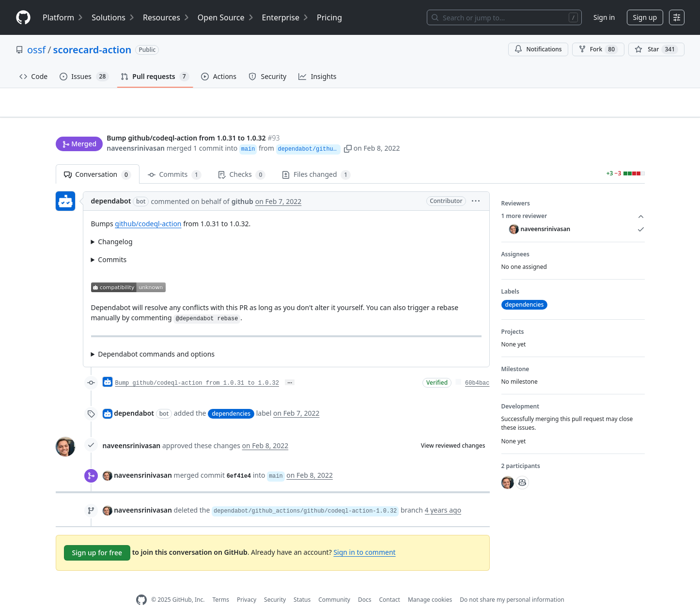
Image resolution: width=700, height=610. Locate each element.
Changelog (115, 227)
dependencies (231, 399)
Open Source (226, 17)
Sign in (604, 17)
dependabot (111, 186)
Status (302, 585)
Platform (63, 17)
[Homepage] (23, 18)
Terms (221, 585)
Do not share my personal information (512, 585)
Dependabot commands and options (156, 338)
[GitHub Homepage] (141, 585)
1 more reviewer (573, 201)
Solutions (113, 17)
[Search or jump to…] (504, 17)
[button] (470, 130)
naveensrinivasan (136, 130)
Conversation (98, 160)
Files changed (316, 160)
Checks (242, 160)
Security (275, 585)
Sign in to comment (364, 537)
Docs (365, 585)
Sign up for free (97, 537)
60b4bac (477, 368)
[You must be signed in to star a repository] (656, 49)
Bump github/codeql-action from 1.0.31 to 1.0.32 (197, 368)
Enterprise (286, 17)
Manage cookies (430, 585)
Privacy (247, 585)
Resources (166, 17)
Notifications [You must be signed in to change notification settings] (538, 49)
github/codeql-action (148, 209)
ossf (36, 50)
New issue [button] (614, 109)
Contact (389, 585)
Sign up (645, 17)
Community (334, 585)
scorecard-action (93, 50)
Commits (175, 160)
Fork (598, 49)
